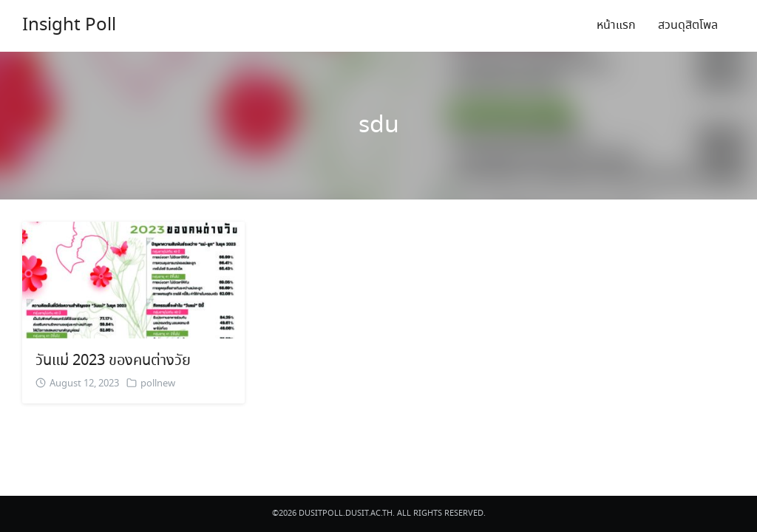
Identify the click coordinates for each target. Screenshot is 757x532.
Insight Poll (69, 25)
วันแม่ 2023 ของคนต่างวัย (113, 361)
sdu (379, 126)
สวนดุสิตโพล (688, 25)
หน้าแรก (616, 25)
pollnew (158, 384)
